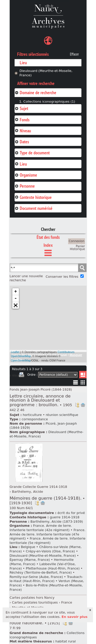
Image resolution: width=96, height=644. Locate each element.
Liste (83, 375)
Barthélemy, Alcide (28, 492)
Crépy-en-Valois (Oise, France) (50, 551)
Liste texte (75, 383)
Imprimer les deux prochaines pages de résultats (22, 375)
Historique (77, 249)
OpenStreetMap (21, 360)
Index (48, 245)
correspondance (35, 419)
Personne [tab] (25, 186)
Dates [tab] (22, 142)
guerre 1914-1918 (65, 517)
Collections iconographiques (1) (49, 101)
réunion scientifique (62, 415)
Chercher (48, 229)
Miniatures (83, 382)
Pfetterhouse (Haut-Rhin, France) (53, 568)
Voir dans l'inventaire (77, 405)
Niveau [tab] (23, 131)
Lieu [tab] (21, 164)
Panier (80, 246)
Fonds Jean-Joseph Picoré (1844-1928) (41, 389)
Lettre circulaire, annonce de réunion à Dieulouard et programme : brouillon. (41, 400)
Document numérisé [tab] (34, 208)
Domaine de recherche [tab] (35, 93)
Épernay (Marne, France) (30, 560)
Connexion (77, 241)
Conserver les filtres (62, 277)
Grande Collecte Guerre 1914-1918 (39, 487)
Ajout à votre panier (83, 405)
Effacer (74, 54)
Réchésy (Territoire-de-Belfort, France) (41, 572)
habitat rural (66, 641)
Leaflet (15, 352)
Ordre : (32, 375)
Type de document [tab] (32, 153)
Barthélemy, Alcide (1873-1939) (57, 522)
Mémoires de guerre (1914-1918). (47, 500)
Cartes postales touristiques (35, 602)
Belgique (28, 547)
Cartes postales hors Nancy (32, 598)
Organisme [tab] (26, 175)
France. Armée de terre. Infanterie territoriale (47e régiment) (48, 534)
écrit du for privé (71, 513)
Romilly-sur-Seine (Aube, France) (36, 577)
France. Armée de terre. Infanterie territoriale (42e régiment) (41, 528)
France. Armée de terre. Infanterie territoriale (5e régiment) (48, 541)
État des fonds (48, 237)
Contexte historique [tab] (33, 197)
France (67, 602)
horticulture (32, 415)
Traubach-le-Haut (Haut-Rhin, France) (46, 579)
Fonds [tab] (22, 120)
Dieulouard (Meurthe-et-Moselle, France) (46, 73)
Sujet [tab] (21, 108)
